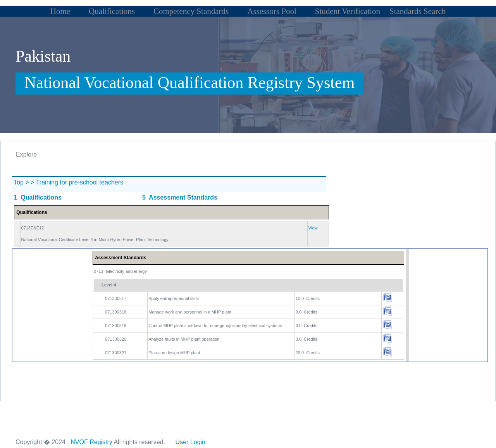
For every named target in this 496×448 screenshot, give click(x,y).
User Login (190, 442)
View (313, 228)
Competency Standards (191, 11)
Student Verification (348, 11)
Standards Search (418, 11)
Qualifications (112, 11)
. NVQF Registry (90, 442)
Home (60, 11)
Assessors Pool (272, 11)
